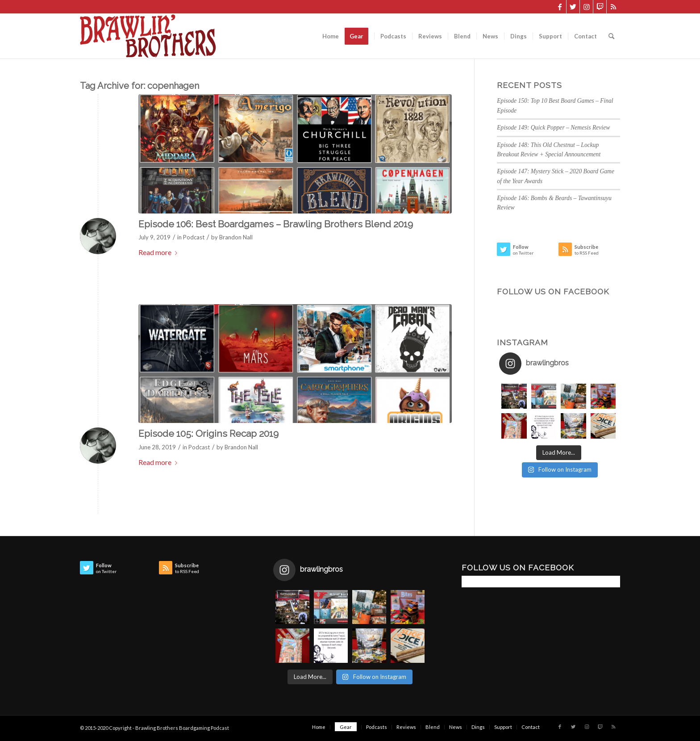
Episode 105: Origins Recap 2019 (208, 433)
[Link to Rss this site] (613, 7)
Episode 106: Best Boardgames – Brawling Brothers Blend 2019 (276, 224)
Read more (160, 252)
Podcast (194, 237)
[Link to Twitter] (573, 7)
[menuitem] (331, 36)
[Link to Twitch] (600, 7)
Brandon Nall (236, 237)
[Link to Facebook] (560, 7)
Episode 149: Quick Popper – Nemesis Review (553, 128)
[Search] (611, 36)
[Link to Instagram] (586, 7)
